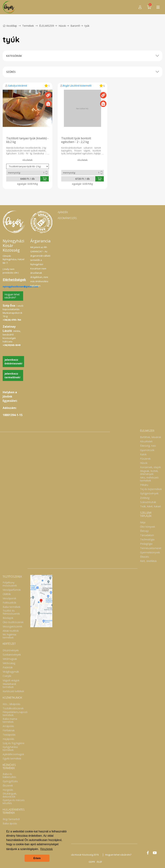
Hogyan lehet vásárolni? (12, 296)
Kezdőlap (10, 26)
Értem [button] (37, 858)
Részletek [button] (46, 849)
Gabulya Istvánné (17, 86)
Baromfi (75, 26)
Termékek (28, 26)
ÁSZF (99, 862)
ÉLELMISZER (47, 26)
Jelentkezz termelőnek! (12, 375)
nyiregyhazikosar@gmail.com (20, 286)
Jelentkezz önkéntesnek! (13, 362)
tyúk (87, 26)
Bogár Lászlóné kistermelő (77, 86)
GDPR (92, 862)
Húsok (62, 26)
